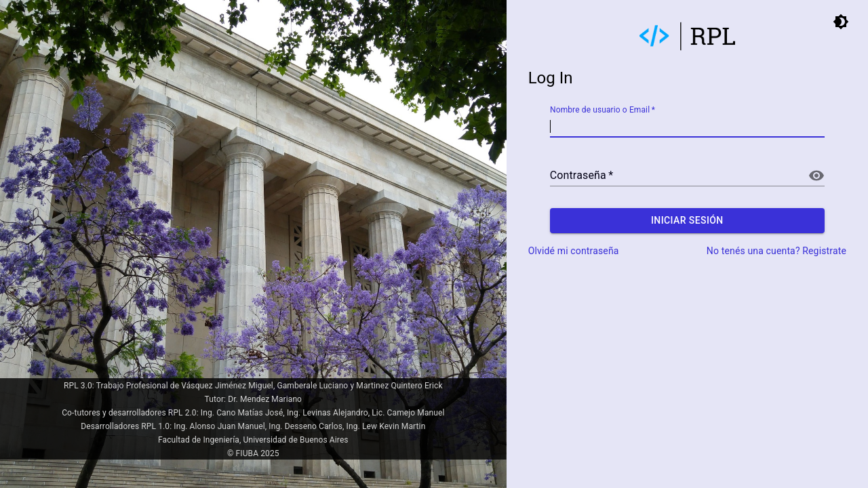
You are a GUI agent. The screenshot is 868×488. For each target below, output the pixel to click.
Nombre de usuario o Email (603, 110)
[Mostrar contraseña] (816, 176)
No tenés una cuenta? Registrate (776, 251)
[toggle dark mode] (841, 22)
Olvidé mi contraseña (574, 251)
